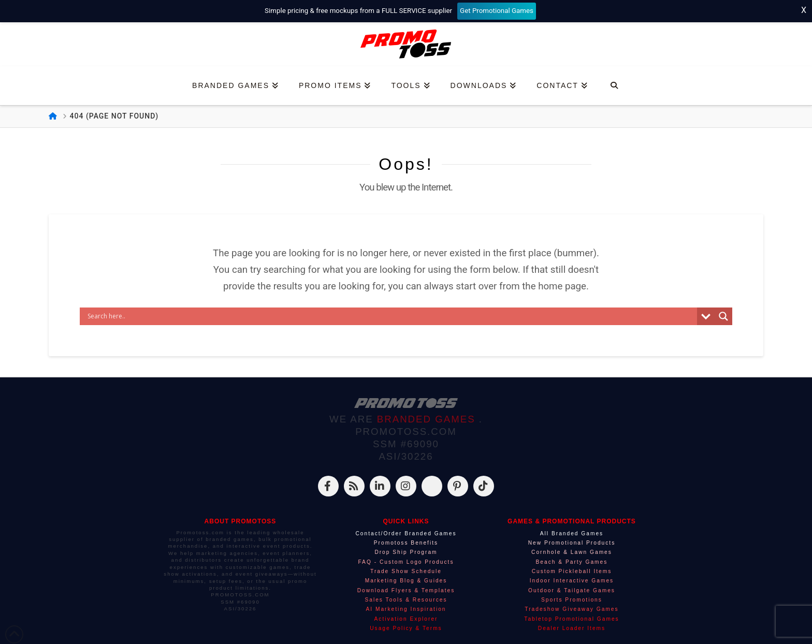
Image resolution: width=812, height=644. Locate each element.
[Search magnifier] (723, 316)
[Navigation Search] (614, 86)
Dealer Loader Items (572, 628)
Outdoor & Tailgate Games (572, 590)
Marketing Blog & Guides (406, 581)
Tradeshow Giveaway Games (571, 609)
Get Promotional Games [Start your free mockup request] (497, 11)
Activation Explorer (406, 619)
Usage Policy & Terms (406, 628)
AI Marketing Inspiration (406, 609)
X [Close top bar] (804, 10)
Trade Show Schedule (406, 571)
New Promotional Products (572, 543)
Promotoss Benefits (406, 543)
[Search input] (391, 316)
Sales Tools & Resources (406, 600)
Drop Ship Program (406, 552)
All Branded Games (572, 533)
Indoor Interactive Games (572, 581)
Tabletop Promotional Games (571, 619)
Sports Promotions (572, 600)
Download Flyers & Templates (406, 590)
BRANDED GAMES (428, 419)
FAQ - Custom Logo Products (406, 562)
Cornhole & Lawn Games (572, 552)
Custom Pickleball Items (572, 571)
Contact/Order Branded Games (406, 533)
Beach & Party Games (572, 562)
